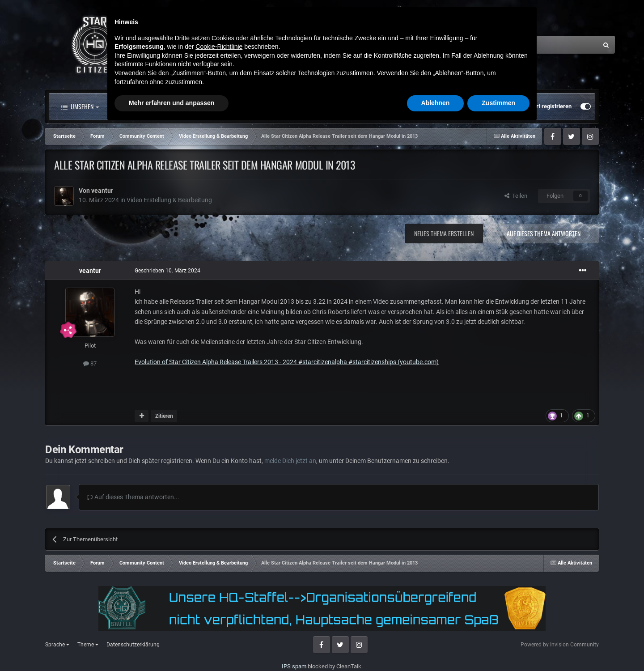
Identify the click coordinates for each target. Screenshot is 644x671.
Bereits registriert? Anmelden (477, 106)
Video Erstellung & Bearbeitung (169, 200)
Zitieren (164, 416)
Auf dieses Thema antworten (544, 233)
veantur (102, 191)
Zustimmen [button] (498, 646)
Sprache (57, 645)
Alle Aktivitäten (143, 106)
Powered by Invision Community (560, 645)
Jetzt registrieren (549, 106)
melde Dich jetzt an (290, 461)
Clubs (252, 106)
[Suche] (509, 45)
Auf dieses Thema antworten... (133, 497)
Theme (88, 645)
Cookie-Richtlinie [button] (219, 590)
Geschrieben (167, 271)
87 (90, 363)
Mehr (347, 106)
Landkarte (299, 106)
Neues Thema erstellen (444, 233)
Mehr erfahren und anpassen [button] (172, 646)
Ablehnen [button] (436, 646)
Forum (205, 106)
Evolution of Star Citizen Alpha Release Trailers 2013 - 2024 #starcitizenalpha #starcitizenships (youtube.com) (287, 362)
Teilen (516, 196)
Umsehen (80, 106)
